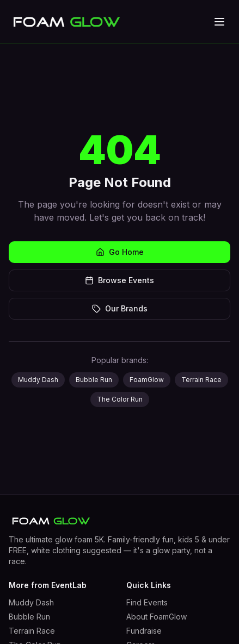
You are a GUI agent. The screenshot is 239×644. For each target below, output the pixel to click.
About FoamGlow (157, 617)
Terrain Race (201, 380)
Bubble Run (94, 380)
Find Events (147, 602)
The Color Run (120, 399)
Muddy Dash (38, 380)
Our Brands (120, 308)
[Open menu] (219, 22)
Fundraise (144, 631)
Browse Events (119, 280)
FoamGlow (147, 380)
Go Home (120, 252)
